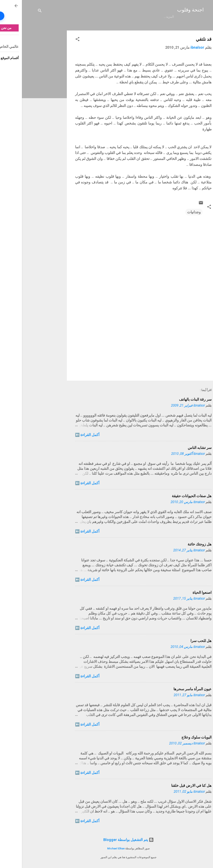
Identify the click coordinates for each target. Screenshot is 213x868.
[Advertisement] (21, 92)
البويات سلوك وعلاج (175, 737)
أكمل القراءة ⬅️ (65, 435)
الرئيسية (147, 17)
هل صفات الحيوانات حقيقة (170, 496)
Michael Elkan (94, 848)
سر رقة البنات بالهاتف (173, 399)
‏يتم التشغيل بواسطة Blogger (107, 840)
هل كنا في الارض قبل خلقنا (169, 785)
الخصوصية (109, 17)
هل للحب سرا (179, 641)
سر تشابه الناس (178, 448)
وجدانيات (172, 212)
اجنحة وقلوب (169, 10)
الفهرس (129, 17)
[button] (56, 40)
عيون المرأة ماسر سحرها (171, 689)
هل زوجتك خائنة (178, 544)
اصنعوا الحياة (180, 592)
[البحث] (18, 11)
